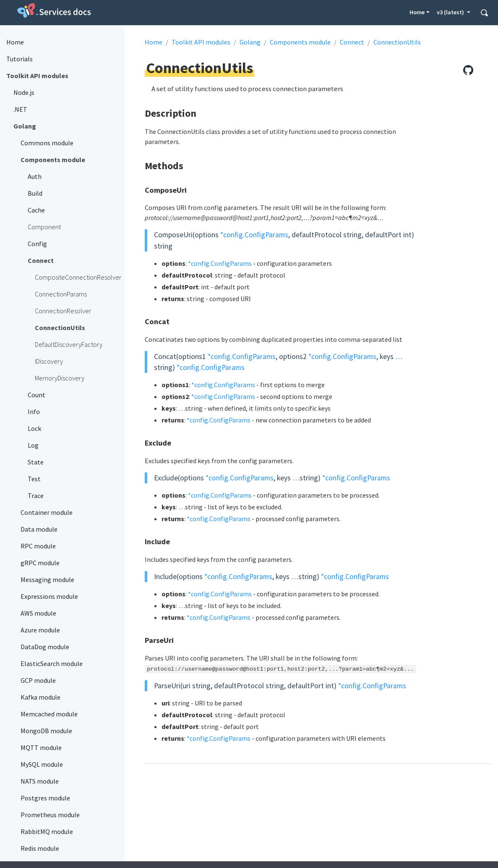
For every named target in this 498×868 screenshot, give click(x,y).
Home (417, 12)
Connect (352, 42)
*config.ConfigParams (254, 235)
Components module (300, 42)
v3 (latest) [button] (451, 12)
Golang (250, 42)
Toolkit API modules (201, 42)
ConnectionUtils (397, 42)
